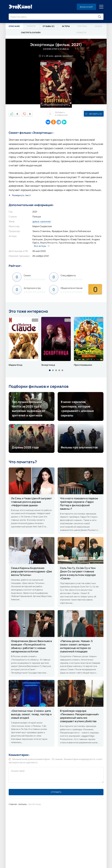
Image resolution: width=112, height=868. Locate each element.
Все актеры (41, 246)
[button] (50, 370)
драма (36, 221)
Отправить (56, 792)
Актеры (66, 26)
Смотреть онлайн (31, 33)
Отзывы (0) (49, 26)
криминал (46, 221)
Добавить (58, 114)
